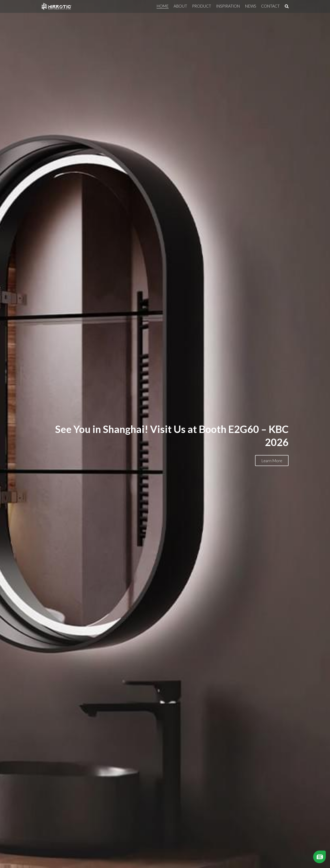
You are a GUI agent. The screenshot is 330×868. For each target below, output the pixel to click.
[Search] (287, 6)
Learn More (272, 461)
